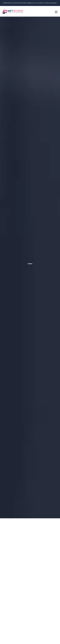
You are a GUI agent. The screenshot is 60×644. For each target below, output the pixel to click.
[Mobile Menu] (56, 12)
